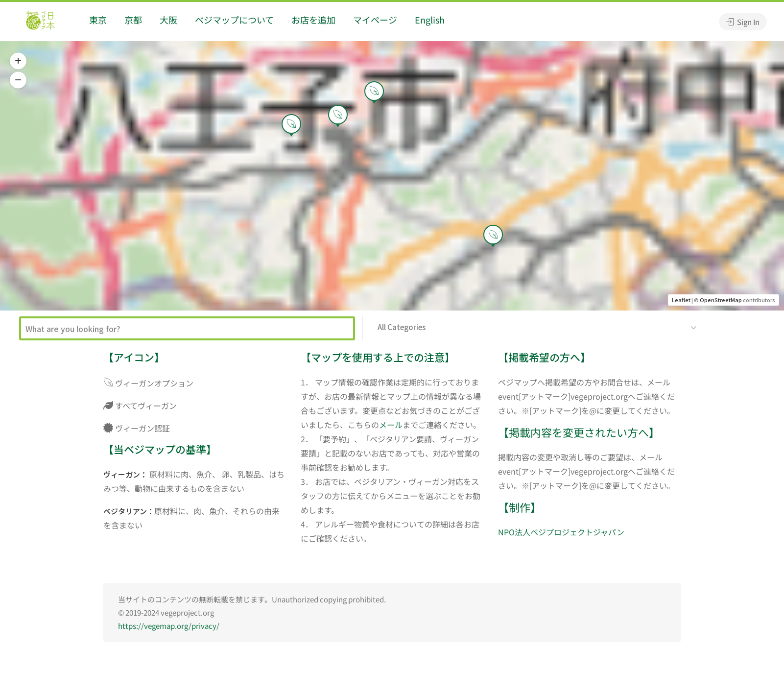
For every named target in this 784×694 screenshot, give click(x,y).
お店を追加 (313, 20)
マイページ (375, 20)
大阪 (168, 20)
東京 (98, 20)
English (430, 20)
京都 (133, 20)
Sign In (743, 22)
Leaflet (681, 300)
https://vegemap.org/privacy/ (169, 626)
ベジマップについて (234, 20)
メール (391, 425)
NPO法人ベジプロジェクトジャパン (561, 532)
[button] (18, 61)
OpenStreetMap (721, 300)
